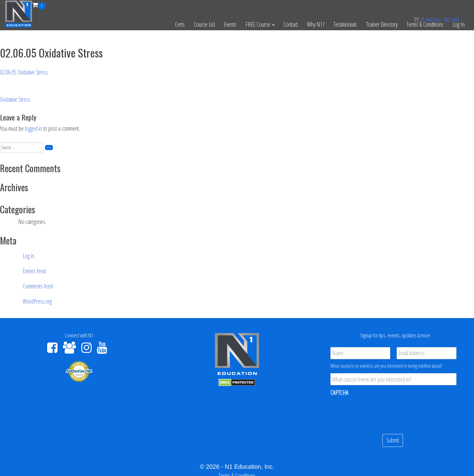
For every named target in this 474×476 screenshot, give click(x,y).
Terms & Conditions (425, 24)
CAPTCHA (339, 393)
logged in (33, 128)
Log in (28, 256)
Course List (204, 24)
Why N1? (316, 24)
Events (230, 24)
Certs (180, 24)
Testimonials (345, 24)
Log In (459, 24)
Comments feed (38, 286)
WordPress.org (37, 301)
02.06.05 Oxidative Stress (24, 72)
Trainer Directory (382, 24)
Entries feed (34, 271)
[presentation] (376, 412)
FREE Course (260, 24)
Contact (291, 24)
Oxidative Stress (15, 99)
